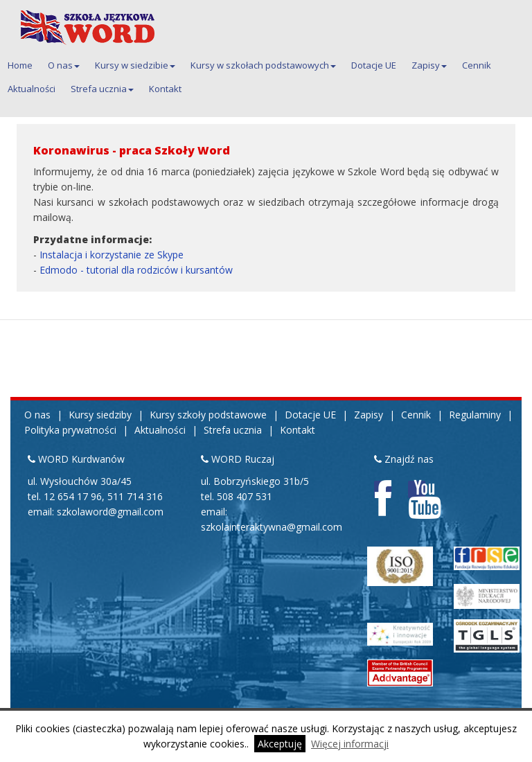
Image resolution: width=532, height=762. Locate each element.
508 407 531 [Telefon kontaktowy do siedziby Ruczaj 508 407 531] (245, 496)
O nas (64, 65)
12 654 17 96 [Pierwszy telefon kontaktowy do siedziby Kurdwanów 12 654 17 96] (73, 496)
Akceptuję (280, 744)
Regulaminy (475, 415)
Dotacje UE (374, 65)
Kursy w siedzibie (135, 65)
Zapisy (429, 65)
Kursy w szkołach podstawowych (263, 65)
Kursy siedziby (100, 415)
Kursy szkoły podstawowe (208, 415)
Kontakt (165, 89)
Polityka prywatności (70, 430)
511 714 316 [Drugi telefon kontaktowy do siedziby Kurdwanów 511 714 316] (135, 496)
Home (20, 65)
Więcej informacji (350, 744)
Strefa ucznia (102, 89)
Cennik (477, 65)
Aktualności (32, 89)
